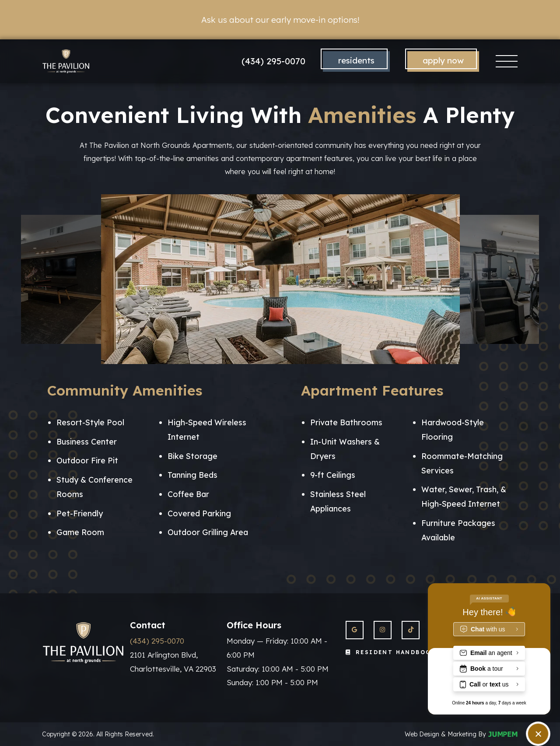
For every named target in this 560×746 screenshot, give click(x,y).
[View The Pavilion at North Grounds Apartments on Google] (355, 630)
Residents (356, 60)
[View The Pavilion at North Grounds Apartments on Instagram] (383, 630)
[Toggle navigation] (507, 61)
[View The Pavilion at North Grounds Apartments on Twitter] (411, 630)
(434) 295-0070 (273, 61)
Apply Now (443, 60)
